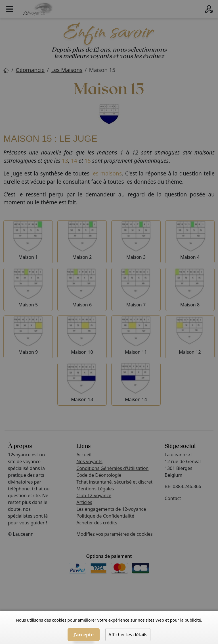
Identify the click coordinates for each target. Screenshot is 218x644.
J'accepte (84, 635)
